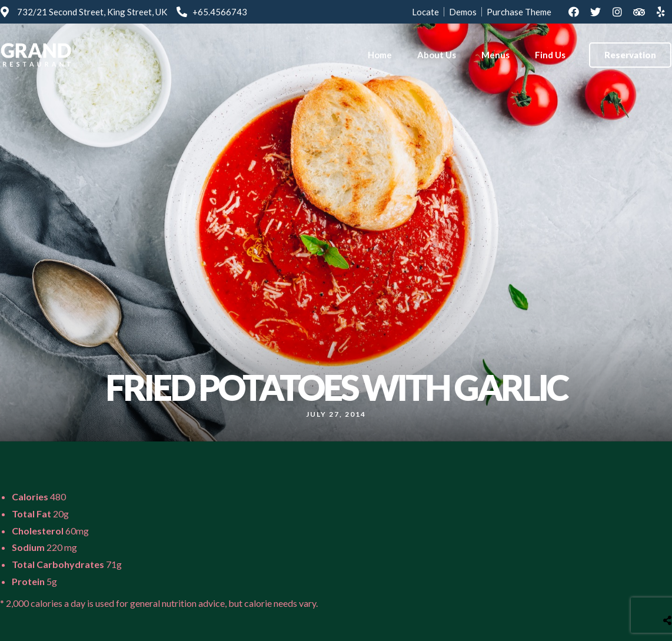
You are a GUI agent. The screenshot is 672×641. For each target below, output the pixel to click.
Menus (495, 55)
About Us (437, 55)
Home (380, 55)
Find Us (550, 55)
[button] (630, 55)
